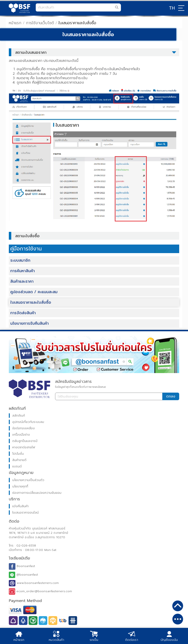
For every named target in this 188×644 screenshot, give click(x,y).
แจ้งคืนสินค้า (20, 506)
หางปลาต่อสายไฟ (24, 447)
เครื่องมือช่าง (21, 435)
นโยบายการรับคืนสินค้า (29, 323)
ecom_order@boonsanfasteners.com (40, 591)
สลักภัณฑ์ (19, 416)
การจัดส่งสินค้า (23, 313)
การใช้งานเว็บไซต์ (40, 23)
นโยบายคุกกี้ (20, 486)
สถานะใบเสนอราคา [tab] (29, 53)
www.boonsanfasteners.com (34, 583)
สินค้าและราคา (22, 281)
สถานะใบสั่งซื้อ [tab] (25, 236)
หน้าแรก (15, 23)
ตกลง (171, 396)
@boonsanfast (23, 575)
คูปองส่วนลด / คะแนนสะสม (34, 292)
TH (172, 8)
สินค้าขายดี (19, 460)
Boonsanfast (22, 566)
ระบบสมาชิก (20, 260)
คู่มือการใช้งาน (26, 249)
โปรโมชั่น (18, 454)
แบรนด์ (17, 466)
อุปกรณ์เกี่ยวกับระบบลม (28, 422)
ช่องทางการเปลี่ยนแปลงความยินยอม (37, 493)
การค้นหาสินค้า (23, 271)
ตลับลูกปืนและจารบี (25, 441)
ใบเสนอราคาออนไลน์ (25, 513)
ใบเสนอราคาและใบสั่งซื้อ (31, 302)
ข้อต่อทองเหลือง (23, 428)
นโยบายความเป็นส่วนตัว (28, 480)
